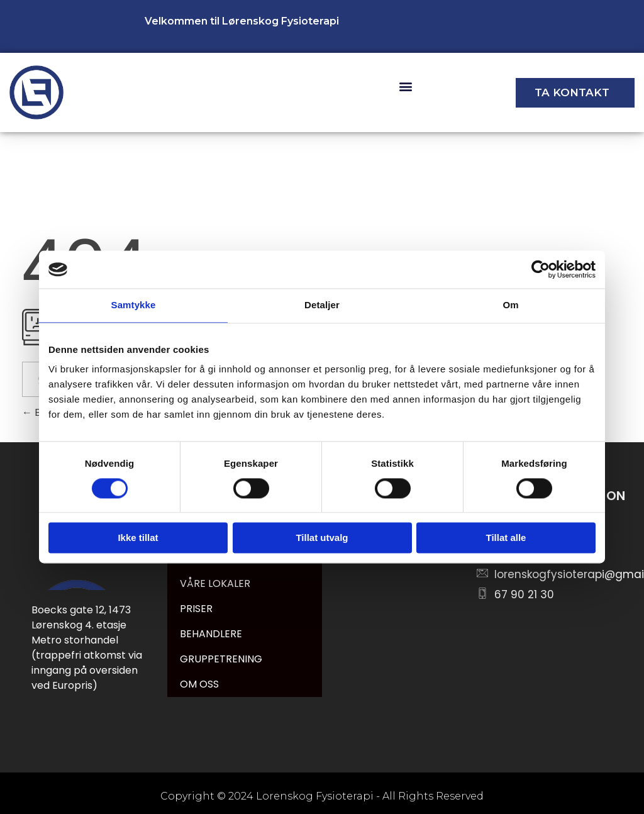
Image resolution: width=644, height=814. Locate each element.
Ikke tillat (138, 538)
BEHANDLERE (211, 634)
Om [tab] (510, 305)
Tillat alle (506, 538)
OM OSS (199, 684)
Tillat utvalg (322, 538)
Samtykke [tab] (134, 305)
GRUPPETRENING (221, 659)
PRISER (196, 609)
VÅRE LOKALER (215, 583)
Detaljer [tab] (322, 305)
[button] (405, 86)
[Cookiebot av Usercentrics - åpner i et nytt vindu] (541, 269)
